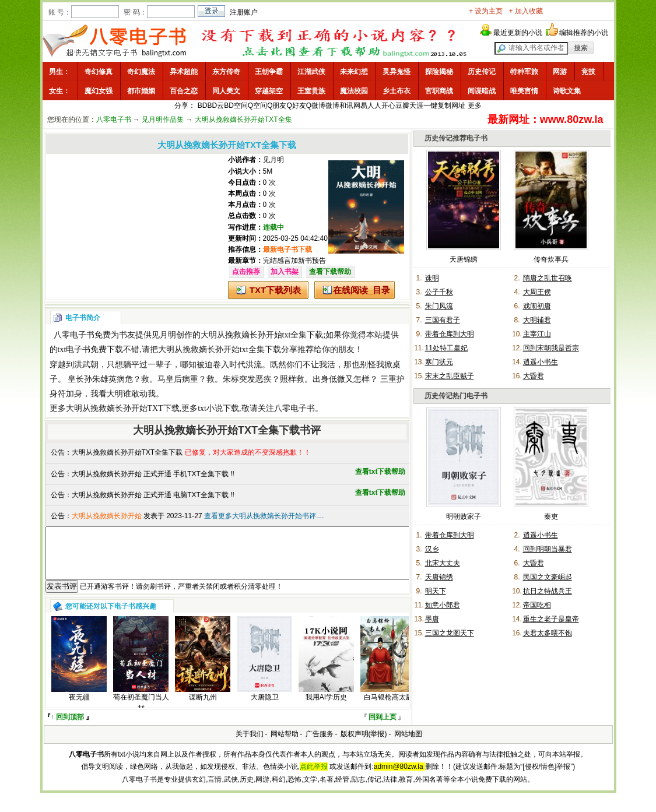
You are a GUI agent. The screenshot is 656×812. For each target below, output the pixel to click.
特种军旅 (524, 72)
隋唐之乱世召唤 (548, 278)
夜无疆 (79, 708)
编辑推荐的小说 (584, 33)
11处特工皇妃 (446, 348)
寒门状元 (439, 362)
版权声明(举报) (364, 744)
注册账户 (244, 12)
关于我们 (250, 744)
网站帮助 (285, 744)
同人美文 (226, 91)
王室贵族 (311, 91)
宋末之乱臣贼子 (450, 376)
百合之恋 (184, 91)
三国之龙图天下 (450, 633)
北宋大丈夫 (443, 563)
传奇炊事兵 (551, 259)
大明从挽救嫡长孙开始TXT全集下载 (127, 452)
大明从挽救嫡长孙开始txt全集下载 (262, 335)
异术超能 (184, 72)
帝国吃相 (537, 605)
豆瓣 (402, 106)
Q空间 (257, 106)
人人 (374, 106)
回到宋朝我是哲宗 (551, 348)
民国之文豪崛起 (548, 577)
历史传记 (482, 72)
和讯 (346, 106)
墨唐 (432, 619)
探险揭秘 (439, 72)
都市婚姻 (141, 91)
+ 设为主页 (486, 11)
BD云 (215, 106)
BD (203, 106)
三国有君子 (443, 320)
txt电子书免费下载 (91, 349)
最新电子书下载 (287, 249)
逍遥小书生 (541, 362)
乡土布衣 (397, 91)
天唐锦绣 (464, 259)
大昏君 (534, 376)
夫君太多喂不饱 (548, 633)
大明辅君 (537, 320)
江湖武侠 (311, 72)
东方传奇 (226, 72)
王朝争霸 (269, 72)
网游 (560, 72)
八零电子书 (114, 119)
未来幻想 (354, 72)
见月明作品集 (163, 119)
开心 (388, 106)
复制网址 (451, 106)
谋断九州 (203, 708)
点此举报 (314, 777)
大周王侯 (537, 292)
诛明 (432, 278)
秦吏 (551, 516)
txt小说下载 (218, 408)
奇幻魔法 (141, 72)
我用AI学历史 (326, 708)
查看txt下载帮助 (380, 472)
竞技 (588, 72)
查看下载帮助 (330, 272)
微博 (332, 106)
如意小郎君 (443, 605)
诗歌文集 (567, 91)
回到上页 (383, 727)
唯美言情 (524, 91)
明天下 (436, 591)
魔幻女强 (99, 91)
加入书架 (285, 272)
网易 (360, 106)
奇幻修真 (99, 72)
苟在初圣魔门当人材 (141, 713)
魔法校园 (354, 91)
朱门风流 (439, 306)
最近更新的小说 (518, 33)
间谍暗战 (482, 91)
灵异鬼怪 (397, 72)
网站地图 (408, 744)
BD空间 (236, 106)
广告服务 (320, 744)
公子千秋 (439, 292)
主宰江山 (537, 334)
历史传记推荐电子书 (456, 138)
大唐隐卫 (265, 708)
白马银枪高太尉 (388, 708)
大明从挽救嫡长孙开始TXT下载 (123, 408)
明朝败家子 (464, 516)
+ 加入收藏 (526, 11)
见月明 (273, 160)
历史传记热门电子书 (456, 396)
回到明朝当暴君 (548, 549)
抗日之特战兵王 (548, 591)
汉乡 (432, 549)
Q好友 (297, 106)
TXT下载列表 (275, 290)
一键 (430, 106)
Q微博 (316, 106)
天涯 (416, 106)
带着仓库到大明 (450, 334)
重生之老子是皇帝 (551, 619)
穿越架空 (269, 91)
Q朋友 (277, 106)
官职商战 (439, 91)
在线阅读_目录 (362, 290)
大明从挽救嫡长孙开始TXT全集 (243, 119)
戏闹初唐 (537, 306)
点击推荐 (246, 272)
